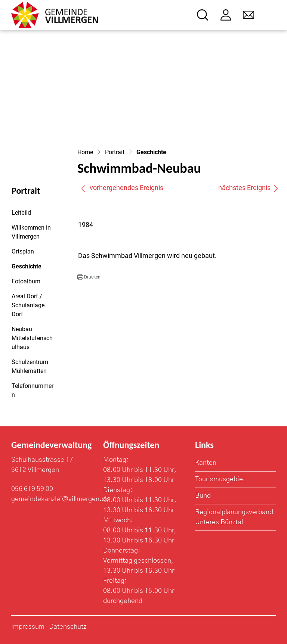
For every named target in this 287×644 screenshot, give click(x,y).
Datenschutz (68, 627)
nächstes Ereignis (249, 188)
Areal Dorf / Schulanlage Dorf (28, 305)
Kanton (206, 463)
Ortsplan (23, 251)
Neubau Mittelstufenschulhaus (32, 338)
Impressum (28, 627)
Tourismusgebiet (220, 479)
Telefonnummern (33, 390)
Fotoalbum (26, 281)
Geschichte (32, 268)
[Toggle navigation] (271, 15)
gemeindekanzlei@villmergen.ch (60, 499)
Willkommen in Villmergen (31, 232)
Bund (203, 496)
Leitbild (21, 213)
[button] (89, 277)
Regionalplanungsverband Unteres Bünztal (234, 517)
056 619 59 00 (32, 489)
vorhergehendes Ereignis (122, 188)
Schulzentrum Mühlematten (30, 366)
